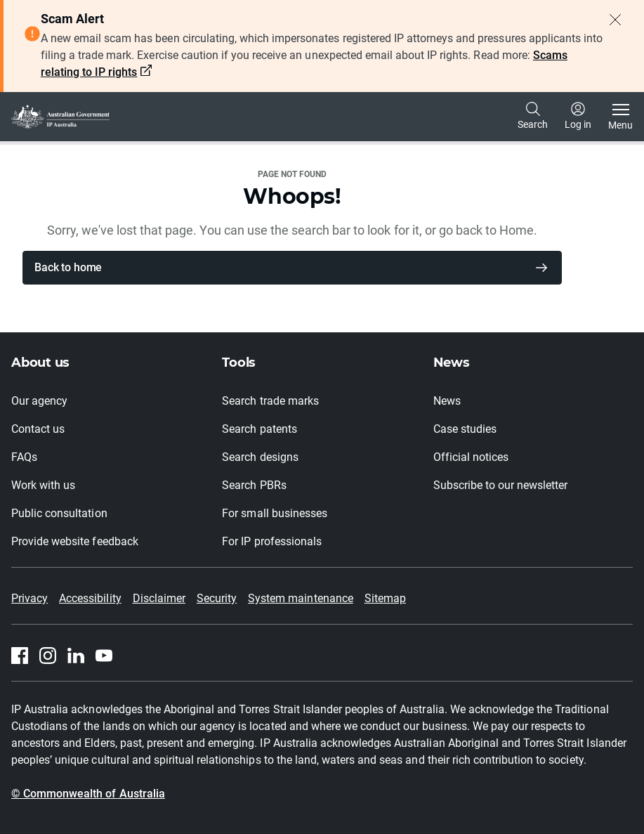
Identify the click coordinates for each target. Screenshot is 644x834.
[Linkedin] (76, 656)
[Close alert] (615, 20)
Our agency (39, 401)
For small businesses (275, 513)
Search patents (259, 429)
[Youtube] (104, 656)
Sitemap (385, 598)
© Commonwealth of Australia (88, 794)
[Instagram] (48, 656)
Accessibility (90, 598)
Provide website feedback (75, 541)
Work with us (43, 485)
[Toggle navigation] (620, 117)
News (447, 401)
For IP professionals (272, 541)
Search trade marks (270, 401)
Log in (578, 116)
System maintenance (301, 598)
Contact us (38, 429)
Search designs (260, 457)
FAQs (24, 457)
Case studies (465, 429)
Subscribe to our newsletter (501, 485)
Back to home (68, 267)
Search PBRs (254, 485)
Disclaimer (159, 598)
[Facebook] (20, 656)
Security (217, 598)
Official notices (471, 457)
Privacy (29, 598)
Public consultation (59, 513)
